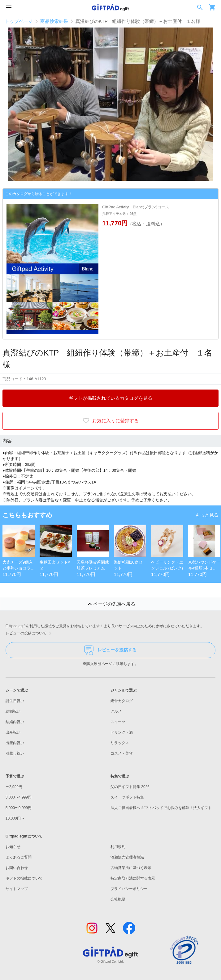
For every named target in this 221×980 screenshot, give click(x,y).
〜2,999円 (14, 787)
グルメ (116, 711)
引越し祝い (15, 753)
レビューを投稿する (110, 650)
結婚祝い (13, 711)
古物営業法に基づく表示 (131, 868)
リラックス (120, 743)
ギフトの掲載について (24, 878)
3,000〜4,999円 (19, 797)
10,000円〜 (15, 818)
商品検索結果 (54, 21)
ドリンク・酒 (122, 732)
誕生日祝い (15, 701)
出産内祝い (15, 743)
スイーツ (118, 722)
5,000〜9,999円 (19, 808)
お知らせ (13, 847)
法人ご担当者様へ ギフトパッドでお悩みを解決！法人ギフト (161, 808)
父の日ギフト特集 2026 (130, 787)
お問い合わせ (17, 868)
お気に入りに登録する (110, 421)
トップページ (19, 21)
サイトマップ (17, 889)
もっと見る (207, 515)
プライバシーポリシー (129, 889)
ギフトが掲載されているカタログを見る (110, 398)
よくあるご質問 (19, 857)
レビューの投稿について (30, 633)
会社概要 (118, 899)
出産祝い (13, 732)
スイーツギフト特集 (127, 797)
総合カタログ (122, 701)
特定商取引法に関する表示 (133, 878)
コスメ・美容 (122, 753)
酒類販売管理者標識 (127, 857)
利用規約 (118, 847)
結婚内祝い (15, 722)
